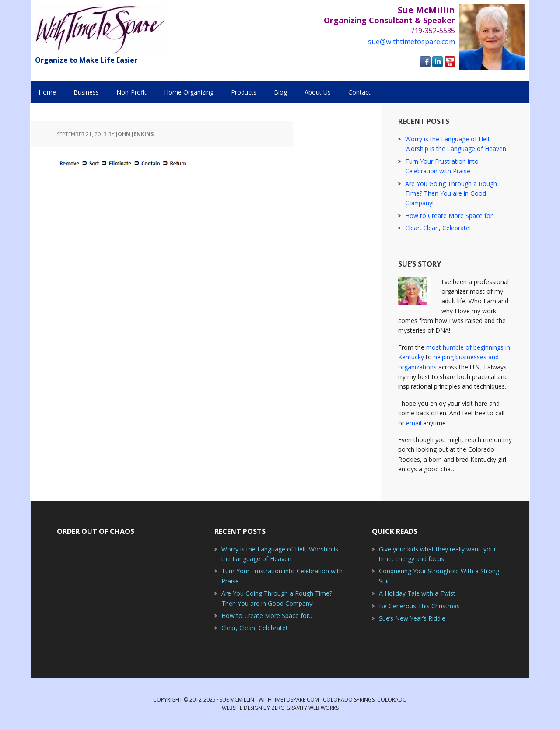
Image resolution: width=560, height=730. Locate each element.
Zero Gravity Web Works (305, 708)
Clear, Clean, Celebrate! (438, 228)
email (414, 423)
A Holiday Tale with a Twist (417, 593)
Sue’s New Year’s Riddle (412, 618)
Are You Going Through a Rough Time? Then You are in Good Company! (451, 193)
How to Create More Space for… (451, 216)
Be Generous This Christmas (419, 606)
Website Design (242, 708)
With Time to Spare (101, 30)
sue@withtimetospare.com (411, 42)
